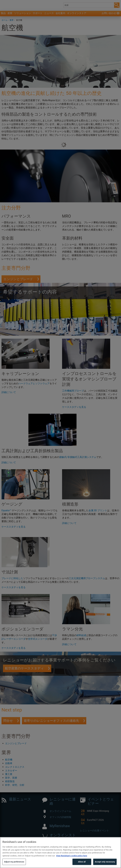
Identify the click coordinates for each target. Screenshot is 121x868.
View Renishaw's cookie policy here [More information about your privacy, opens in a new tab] (72, 861)
